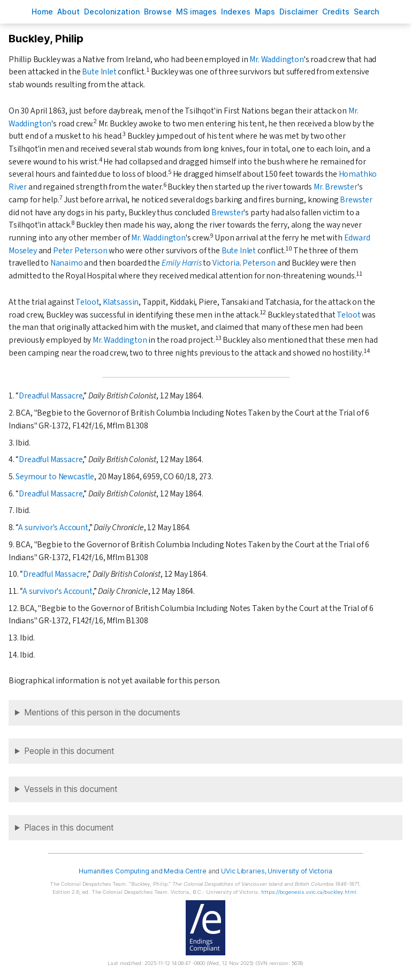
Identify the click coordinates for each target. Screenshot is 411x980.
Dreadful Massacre (51, 396)
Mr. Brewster (336, 187)
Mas (265, 12)
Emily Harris (182, 263)
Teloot (87, 302)
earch (367, 12)
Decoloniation (112, 12)
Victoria (226, 263)
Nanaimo (67, 263)
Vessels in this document (71, 789)
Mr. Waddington (277, 59)
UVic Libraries (243, 871)
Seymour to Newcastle (55, 477)
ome (42, 12)
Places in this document (69, 828)
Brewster (356, 200)
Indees (236, 12)
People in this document (69, 751)
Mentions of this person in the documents (102, 713)
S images (196, 12)
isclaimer (299, 12)
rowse (158, 12)
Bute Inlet (99, 72)
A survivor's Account (53, 527)
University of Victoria (300, 871)
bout (68, 12)
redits (336, 12)
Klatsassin (121, 302)
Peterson (259, 263)
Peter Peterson (80, 251)
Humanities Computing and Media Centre (143, 871)
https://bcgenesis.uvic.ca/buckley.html (309, 892)
